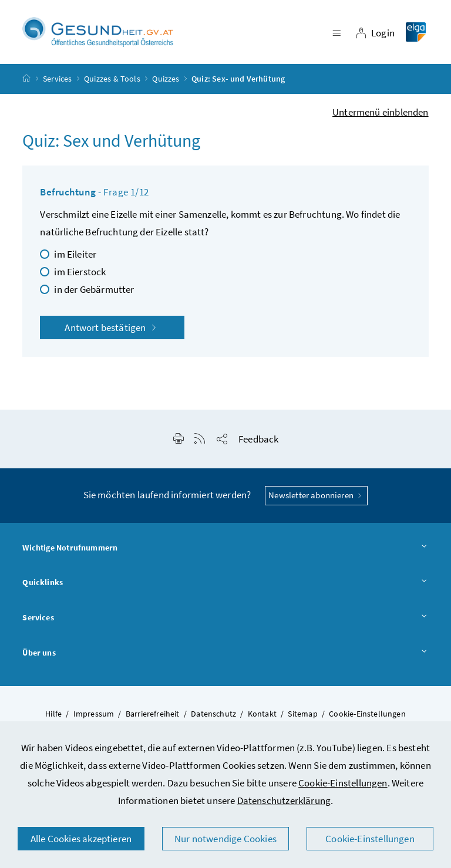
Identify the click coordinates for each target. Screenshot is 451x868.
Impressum (94, 714)
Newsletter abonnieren (316, 495)
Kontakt (262, 714)
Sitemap (302, 714)
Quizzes (166, 79)
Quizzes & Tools (112, 79)
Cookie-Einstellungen (343, 783)
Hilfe (53, 714)
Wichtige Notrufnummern (225, 548)
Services (57, 79)
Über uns (225, 653)
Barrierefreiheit (153, 714)
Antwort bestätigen (112, 327)
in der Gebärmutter (94, 289)
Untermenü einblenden (381, 112)
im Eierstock (80, 272)
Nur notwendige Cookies (225, 839)
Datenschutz (213, 714)
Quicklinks (225, 583)
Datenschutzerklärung (284, 801)
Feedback (258, 439)
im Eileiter (75, 254)
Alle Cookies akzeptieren (81, 839)
